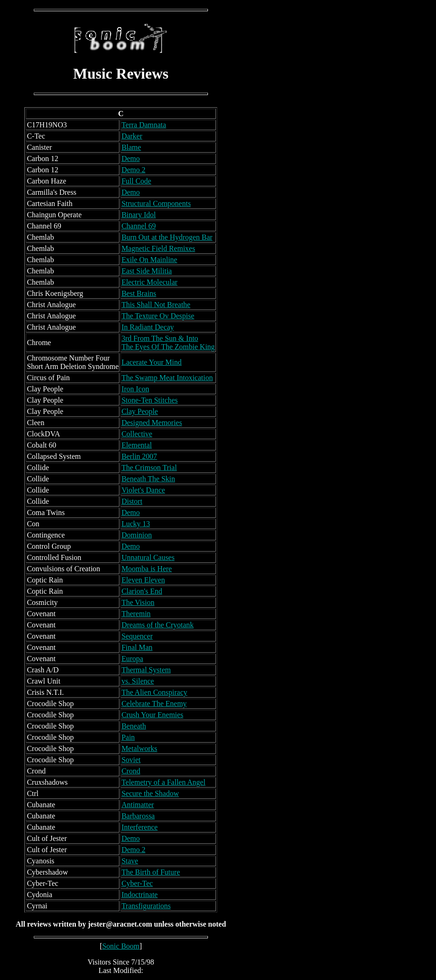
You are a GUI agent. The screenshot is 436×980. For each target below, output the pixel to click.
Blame (131, 147)
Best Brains (139, 293)
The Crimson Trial (149, 468)
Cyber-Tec (137, 883)
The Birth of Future (151, 872)
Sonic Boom (121, 946)
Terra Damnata (144, 125)
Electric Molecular (149, 282)
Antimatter (137, 805)
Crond (131, 771)
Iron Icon (135, 389)
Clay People (140, 411)
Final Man (137, 647)
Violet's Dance (143, 490)
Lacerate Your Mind (151, 362)
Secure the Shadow (150, 793)
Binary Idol (138, 215)
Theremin (136, 614)
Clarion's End (142, 591)
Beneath (133, 726)
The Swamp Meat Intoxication (167, 378)
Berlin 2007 (139, 456)
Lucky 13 (136, 524)
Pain (128, 737)
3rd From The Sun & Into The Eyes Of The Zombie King (168, 343)
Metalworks (139, 748)
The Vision (138, 602)
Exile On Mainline (149, 260)
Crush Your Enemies (152, 715)
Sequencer (137, 636)
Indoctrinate (139, 895)
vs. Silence (137, 681)
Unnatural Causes (148, 557)
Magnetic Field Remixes (158, 248)
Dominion (137, 535)
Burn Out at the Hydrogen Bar (167, 237)
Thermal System (146, 670)
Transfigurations (146, 906)
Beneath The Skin (148, 479)
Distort (132, 501)
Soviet (131, 760)
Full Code (136, 181)
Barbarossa (138, 816)
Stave (130, 861)
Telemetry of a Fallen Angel (163, 782)
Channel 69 (138, 226)
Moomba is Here (147, 569)
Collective (137, 434)
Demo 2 (133, 170)
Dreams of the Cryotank (157, 625)
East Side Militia (147, 271)
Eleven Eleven (143, 580)
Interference (139, 827)
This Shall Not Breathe (156, 305)
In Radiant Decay (148, 327)
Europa (132, 659)
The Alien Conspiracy (154, 692)
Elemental (137, 445)
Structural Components (156, 203)
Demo (130, 158)
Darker (132, 136)
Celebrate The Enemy (154, 704)
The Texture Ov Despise (158, 316)
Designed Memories (151, 423)
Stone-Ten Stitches (149, 400)
